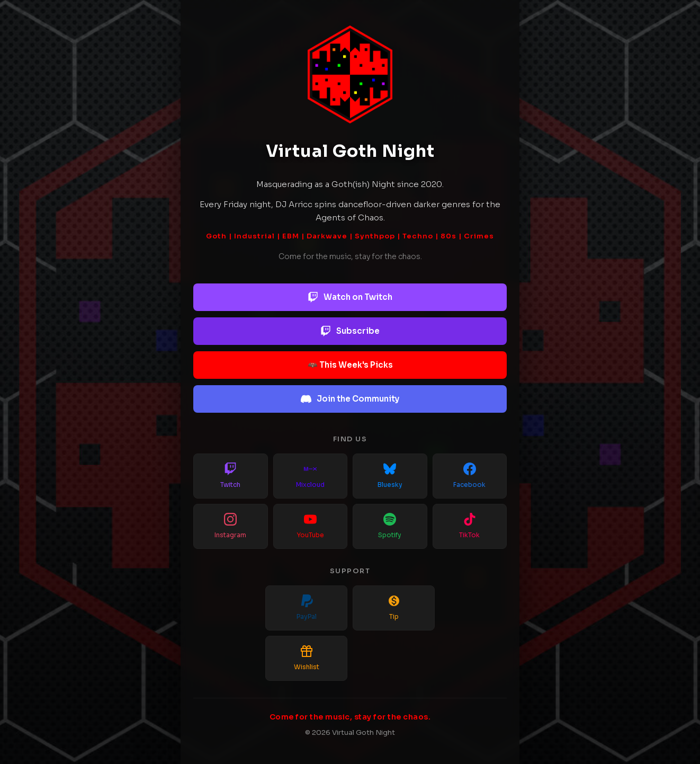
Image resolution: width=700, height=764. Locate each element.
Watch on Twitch (350, 297)
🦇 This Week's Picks (350, 365)
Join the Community (350, 399)
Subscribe (350, 331)
